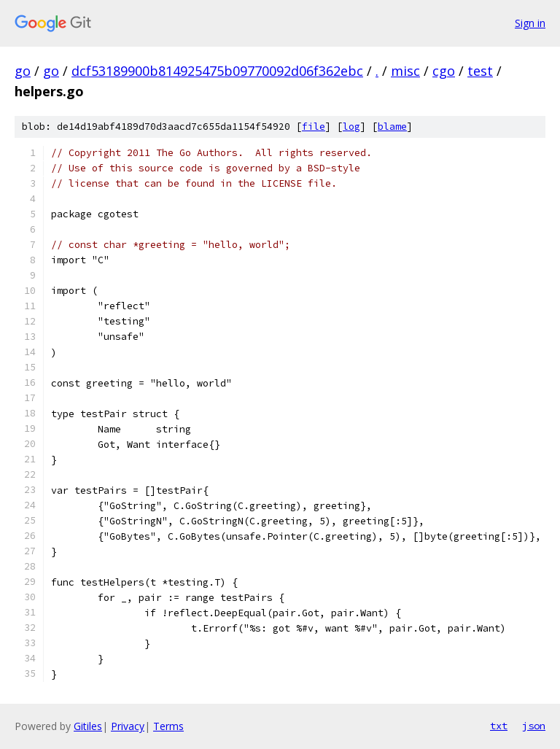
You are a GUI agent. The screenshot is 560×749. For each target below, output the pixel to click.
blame (392, 127)
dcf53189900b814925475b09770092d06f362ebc (217, 71)
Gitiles (88, 726)
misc (405, 71)
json (534, 726)
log (351, 127)
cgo (444, 71)
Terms (168, 726)
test (480, 71)
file (314, 127)
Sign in (530, 23)
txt (499, 726)
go (23, 71)
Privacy (128, 726)
